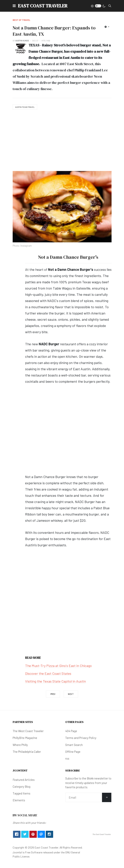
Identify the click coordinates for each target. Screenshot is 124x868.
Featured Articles (24, 780)
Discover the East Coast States (48, 673)
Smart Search (74, 745)
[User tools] (107, 27)
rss (67, 758)
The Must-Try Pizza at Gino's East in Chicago (58, 666)
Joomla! (17, 852)
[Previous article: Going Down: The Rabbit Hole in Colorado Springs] (53, 694)
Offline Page (73, 752)
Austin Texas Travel (25, 107)
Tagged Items (22, 793)
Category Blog (22, 787)
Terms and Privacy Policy (81, 738)
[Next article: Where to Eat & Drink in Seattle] (71, 694)
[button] (14, 6)
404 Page (71, 731)
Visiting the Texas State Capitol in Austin (55, 681)
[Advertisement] (62, 141)
